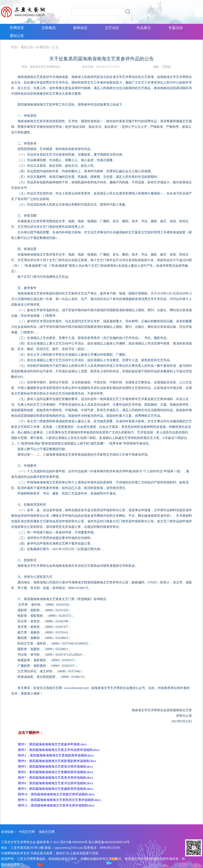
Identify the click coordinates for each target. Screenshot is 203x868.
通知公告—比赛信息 (35, 47)
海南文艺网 (47, 832)
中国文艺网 (27, 832)
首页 (14, 47)
